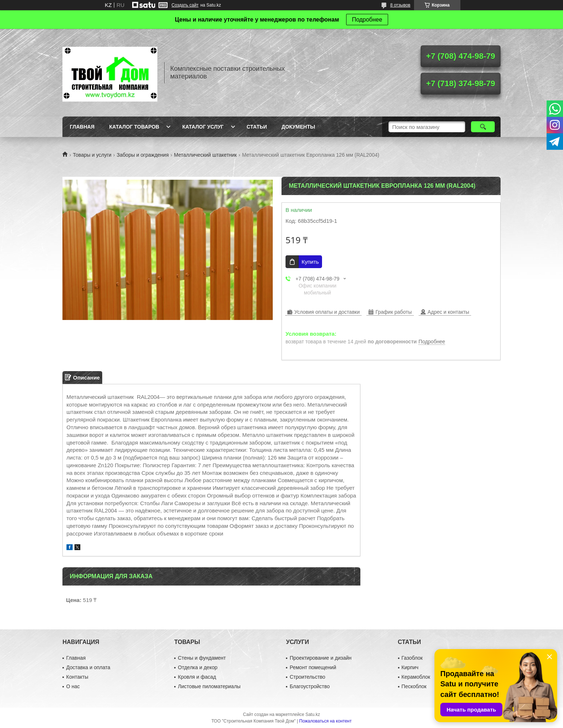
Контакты (77, 677)
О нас (73, 686)
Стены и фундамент (202, 658)
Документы (298, 127)
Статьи (257, 127)
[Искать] (483, 127)
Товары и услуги (92, 155)
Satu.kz (313, 714)
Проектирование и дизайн (320, 658)
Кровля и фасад (197, 677)
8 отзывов (400, 5)
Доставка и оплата (88, 667)
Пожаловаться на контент (325, 721)
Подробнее (367, 20)
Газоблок (412, 658)
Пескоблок (414, 686)
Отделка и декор (198, 667)
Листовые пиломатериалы (209, 686)
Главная (82, 127)
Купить (310, 262)
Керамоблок (416, 677)
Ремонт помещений (313, 667)
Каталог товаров (134, 127)
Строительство (307, 677)
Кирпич (410, 667)
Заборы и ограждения (143, 155)
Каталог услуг (203, 127)
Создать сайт (185, 5)
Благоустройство (310, 686)
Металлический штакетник (205, 155)
